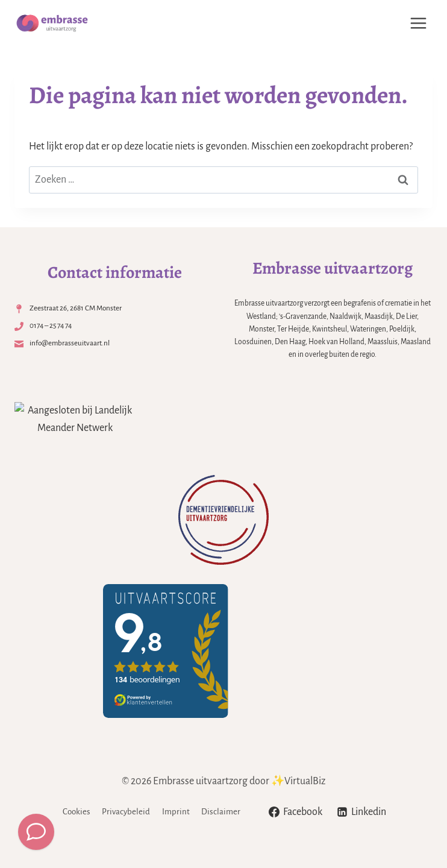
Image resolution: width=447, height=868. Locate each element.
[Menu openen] (418, 23)
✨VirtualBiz (298, 781)
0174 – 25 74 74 (52, 325)
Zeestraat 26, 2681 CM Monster (76, 308)
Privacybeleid (126, 812)
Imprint (176, 812)
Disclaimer (221, 812)
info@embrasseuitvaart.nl (70, 343)
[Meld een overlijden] (36, 832)
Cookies (77, 812)
